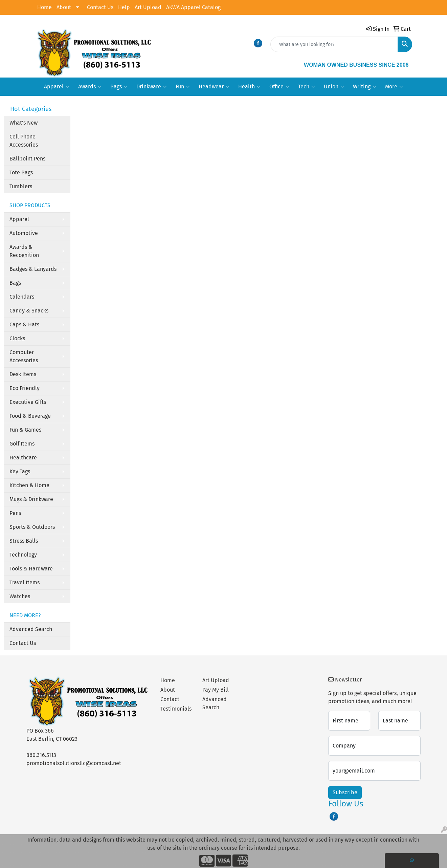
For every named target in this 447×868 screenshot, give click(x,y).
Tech (307, 87)
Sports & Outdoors (32, 527)
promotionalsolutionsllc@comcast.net (74, 763)
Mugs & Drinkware (31, 499)
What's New (24, 123)
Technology (23, 555)
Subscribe (345, 792)
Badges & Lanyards (33, 269)
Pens (15, 513)
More (394, 87)
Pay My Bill (216, 690)
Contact (170, 699)
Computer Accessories (24, 356)
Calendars (22, 297)
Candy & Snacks (29, 311)
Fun (183, 87)
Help (124, 7)
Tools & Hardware (31, 569)
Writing (365, 87)
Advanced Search (31, 629)
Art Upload (148, 7)
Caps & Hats (24, 324)
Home (44, 7)
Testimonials (176, 709)
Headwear (214, 87)
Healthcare (23, 458)
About (64, 7)
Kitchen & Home (29, 485)
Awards (90, 87)
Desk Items (23, 374)
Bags (119, 87)
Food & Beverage (30, 416)
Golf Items (22, 444)
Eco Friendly (25, 388)
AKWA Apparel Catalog (193, 7)
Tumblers (21, 186)
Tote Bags (21, 172)
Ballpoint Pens (27, 159)
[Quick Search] (334, 44)
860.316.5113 (41, 755)
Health (249, 87)
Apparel (57, 87)
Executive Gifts (28, 402)
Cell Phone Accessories (24, 141)
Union (334, 87)
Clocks (17, 338)
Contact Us (100, 7)
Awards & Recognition (24, 251)
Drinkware (152, 87)
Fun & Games (25, 430)
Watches (20, 596)
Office (279, 87)
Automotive (24, 233)
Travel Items (25, 582)
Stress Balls (24, 541)
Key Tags (20, 471)
